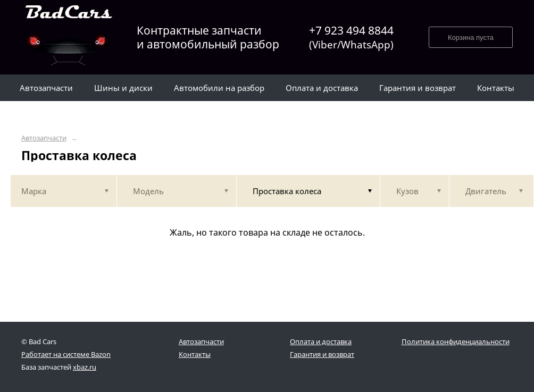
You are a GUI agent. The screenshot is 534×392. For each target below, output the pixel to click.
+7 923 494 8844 (351, 37)
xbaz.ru (85, 367)
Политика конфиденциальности (456, 341)
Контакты (195, 354)
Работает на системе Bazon (66, 354)
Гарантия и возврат (322, 354)
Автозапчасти (44, 138)
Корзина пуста (471, 37)
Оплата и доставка (321, 341)
